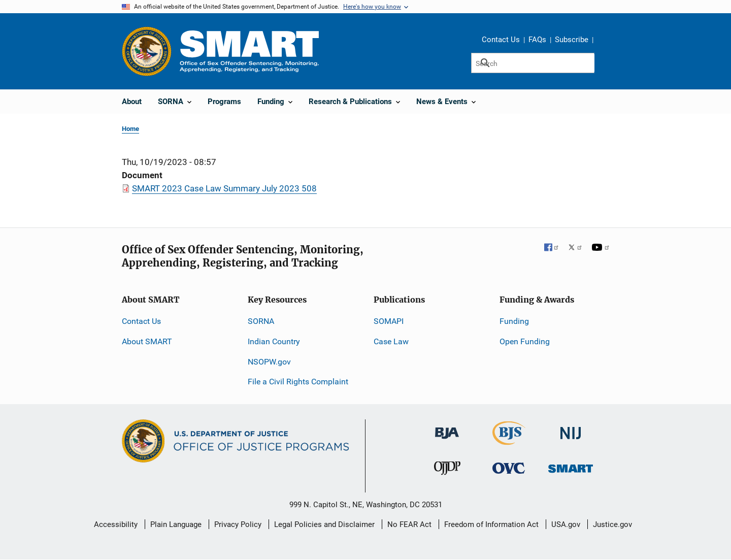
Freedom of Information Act (491, 524)
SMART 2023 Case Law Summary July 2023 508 (224, 188)
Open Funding (525, 341)
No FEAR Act (409, 524)
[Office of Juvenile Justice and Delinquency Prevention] (447, 470)
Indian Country (274, 341)
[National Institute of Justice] (571, 429)
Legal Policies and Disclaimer (324, 524)
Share (605, 41)
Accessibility (116, 524)
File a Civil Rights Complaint (298, 382)
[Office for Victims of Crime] (509, 467)
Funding (514, 321)
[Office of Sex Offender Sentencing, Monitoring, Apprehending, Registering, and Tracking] (571, 465)
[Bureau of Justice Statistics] (509, 440)
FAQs (537, 40)
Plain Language (176, 524)
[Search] (533, 63)
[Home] (249, 51)
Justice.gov (612, 524)
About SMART (147, 341)
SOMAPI (389, 321)
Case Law (391, 341)
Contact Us (501, 40)
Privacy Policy (238, 524)
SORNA (261, 321)
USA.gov (566, 524)
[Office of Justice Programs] (147, 51)
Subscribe (572, 40)
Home (130, 129)
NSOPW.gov (269, 362)
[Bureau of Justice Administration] (447, 428)
